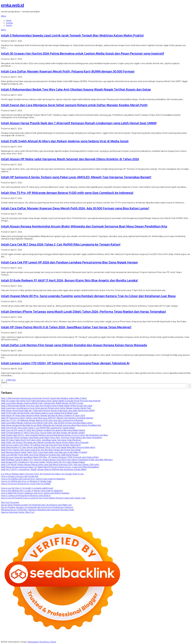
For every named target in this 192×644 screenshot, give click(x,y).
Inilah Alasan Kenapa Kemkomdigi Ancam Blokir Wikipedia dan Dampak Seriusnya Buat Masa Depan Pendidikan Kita (84, 226)
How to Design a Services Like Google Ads (20, 476)
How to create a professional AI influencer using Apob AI (26, 495)
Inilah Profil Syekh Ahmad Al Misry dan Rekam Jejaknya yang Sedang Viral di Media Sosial (65, 141)
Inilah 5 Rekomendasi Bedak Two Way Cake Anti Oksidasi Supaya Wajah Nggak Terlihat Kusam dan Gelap (76, 89)
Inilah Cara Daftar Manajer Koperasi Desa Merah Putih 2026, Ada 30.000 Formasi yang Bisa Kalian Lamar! (75, 208)
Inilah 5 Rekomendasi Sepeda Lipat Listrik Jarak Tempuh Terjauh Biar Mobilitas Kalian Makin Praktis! (72, 35)
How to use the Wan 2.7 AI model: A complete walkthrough (27, 488)
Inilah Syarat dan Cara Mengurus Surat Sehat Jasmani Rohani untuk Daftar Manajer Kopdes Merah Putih (74, 105)
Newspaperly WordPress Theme (42, 642)
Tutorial (9, 23)
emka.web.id (12, 5)
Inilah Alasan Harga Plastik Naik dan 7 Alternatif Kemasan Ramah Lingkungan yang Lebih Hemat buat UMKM (79, 123)
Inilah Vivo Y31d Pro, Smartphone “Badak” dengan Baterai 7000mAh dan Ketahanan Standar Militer (44, 469)
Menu (3, 16)
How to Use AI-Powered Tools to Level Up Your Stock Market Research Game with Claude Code (43, 498)
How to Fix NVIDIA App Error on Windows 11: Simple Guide (26, 481)
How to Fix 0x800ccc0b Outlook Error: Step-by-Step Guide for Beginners (33, 479)
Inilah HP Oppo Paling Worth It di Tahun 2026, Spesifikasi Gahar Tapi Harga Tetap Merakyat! (66, 327)
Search (9, 25)
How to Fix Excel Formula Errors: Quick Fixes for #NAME (26, 484)
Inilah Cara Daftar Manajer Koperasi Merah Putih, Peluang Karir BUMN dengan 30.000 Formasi (68, 71)
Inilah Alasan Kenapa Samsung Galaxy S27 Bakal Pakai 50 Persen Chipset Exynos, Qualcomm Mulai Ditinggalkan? (50, 467)
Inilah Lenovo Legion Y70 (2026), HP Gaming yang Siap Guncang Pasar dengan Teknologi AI (65, 363)
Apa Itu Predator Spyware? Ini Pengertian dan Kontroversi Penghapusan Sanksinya (37, 507)
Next (14, 380)
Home (9, 20)
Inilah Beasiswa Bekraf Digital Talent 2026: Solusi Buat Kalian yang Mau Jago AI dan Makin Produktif (44, 452)
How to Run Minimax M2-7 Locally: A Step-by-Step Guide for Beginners (32, 491)
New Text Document (10, 502)
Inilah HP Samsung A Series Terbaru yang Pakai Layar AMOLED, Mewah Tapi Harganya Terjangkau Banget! (76, 177)
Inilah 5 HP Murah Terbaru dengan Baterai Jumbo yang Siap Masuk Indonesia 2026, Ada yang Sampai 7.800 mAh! (50, 464)
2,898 (9, 380)
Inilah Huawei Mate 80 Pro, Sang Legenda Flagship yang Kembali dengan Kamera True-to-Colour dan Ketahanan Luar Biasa (88, 296)
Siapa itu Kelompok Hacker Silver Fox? (18, 512)
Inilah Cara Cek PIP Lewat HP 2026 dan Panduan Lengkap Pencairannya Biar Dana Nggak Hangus (69, 262)
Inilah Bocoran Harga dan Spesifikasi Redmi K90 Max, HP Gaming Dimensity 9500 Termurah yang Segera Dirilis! (50, 457)
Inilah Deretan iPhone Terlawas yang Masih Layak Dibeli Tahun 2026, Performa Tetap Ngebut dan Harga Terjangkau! (83, 311)
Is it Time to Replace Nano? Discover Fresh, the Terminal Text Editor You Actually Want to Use (42, 474)
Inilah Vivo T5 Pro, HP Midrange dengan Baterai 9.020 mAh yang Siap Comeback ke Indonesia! (67, 193)
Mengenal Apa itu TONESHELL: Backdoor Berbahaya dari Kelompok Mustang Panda (37, 510)
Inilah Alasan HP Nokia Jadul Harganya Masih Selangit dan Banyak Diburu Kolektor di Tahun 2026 (70, 159)
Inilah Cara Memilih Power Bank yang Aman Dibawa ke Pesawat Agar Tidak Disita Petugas (40, 455)
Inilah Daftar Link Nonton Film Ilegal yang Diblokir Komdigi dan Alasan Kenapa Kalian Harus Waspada (74, 345)
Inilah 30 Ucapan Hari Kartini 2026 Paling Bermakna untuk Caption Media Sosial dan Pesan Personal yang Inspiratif (83, 53)
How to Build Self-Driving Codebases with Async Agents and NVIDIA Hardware (35, 493)
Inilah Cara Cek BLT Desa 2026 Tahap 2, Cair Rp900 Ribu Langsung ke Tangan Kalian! (61, 244)
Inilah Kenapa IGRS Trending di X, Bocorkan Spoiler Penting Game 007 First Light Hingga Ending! (43, 462)
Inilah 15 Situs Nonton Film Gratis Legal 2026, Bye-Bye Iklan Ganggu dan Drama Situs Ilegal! (41, 450)
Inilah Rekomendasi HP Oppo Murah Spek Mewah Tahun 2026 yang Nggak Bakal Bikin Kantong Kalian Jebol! (48, 447)
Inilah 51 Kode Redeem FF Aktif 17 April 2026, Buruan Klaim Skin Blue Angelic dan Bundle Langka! (69, 280)
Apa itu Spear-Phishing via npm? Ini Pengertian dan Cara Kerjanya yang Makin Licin (36, 505)
